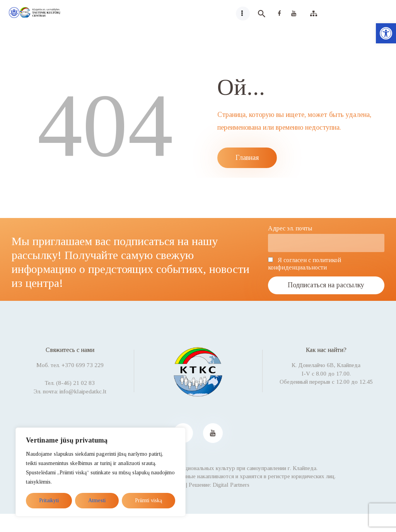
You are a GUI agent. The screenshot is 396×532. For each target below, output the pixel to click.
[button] (386, 33)
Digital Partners (231, 485)
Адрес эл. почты (290, 228)
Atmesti (97, 500)
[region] (101, 472)
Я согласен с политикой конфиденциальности (305, 264)
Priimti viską (148, 500)
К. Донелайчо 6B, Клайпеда (326, 365)
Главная (247, 158)
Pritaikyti (49, 500)
